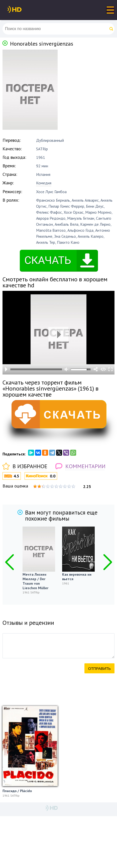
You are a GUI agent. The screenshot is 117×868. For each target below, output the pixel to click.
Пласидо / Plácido (17, 791)
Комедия (44, 183)
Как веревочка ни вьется (77, 577)
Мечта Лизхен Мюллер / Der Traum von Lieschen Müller (35, 581)
